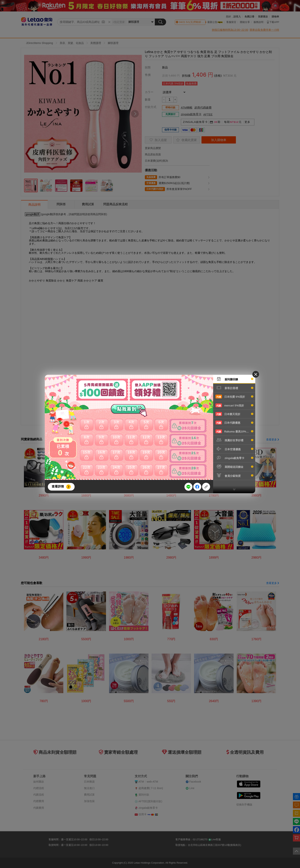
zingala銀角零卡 (234, 458)
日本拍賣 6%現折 (234, 397)
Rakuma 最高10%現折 (234, 431)
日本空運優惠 (234, 449)
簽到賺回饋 (234, 379)
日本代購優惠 (234, 423)
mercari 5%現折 (234, 405)
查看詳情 (58, 486)
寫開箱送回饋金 (234, 466)
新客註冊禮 (234, 388)
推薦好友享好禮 (234, 440)
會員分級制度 (234, 475)
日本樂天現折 (234, 414)
